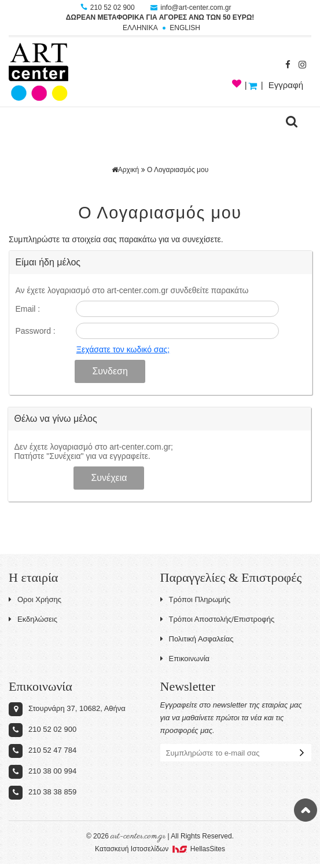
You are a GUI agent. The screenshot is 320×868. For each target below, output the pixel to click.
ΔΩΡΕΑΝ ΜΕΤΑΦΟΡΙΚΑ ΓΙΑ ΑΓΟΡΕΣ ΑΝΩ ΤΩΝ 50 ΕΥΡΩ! (160, 17)
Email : (27, 309)
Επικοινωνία (185, 659)
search (292, 122)
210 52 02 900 (108, 8)
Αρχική (125, 170)
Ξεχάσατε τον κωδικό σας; (123, 349)
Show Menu (23, 122)
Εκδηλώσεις (33, 619)
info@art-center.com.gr (191, 8)
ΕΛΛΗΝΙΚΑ (140, 28)
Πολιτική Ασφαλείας (197, 639)
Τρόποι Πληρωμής (196, 599)
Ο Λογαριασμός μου (178, 170)
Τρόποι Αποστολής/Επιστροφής (218, 619)
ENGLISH (185, 28)
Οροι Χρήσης (35, 599)
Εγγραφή (286, 85)
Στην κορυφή (306, 810)
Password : (35, 331)
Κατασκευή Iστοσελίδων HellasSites (160, 849)
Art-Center (38, 72)
